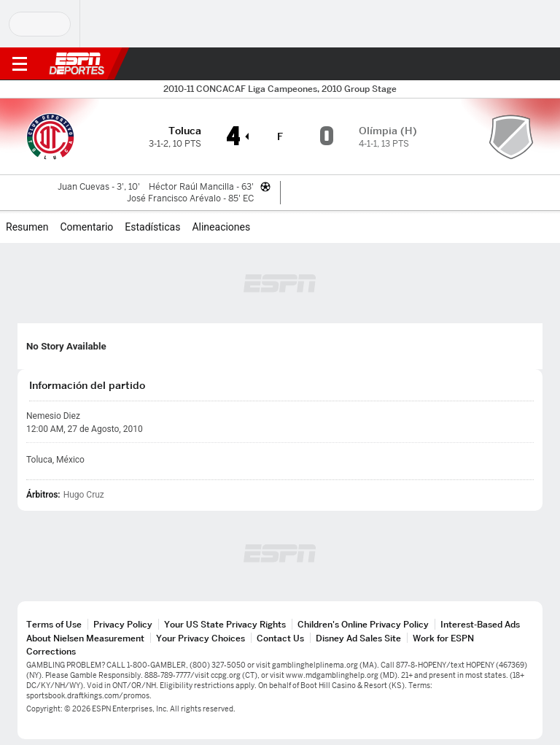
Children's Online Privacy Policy (363, 624)
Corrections (51, 651)
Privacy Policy (123, 624)
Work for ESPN (443, 638)
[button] (520, 64)
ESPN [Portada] (77, 63)
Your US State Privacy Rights (225, 624)
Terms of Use (54, 624)
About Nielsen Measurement (85, 638)
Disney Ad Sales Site (358, 638)
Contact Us (280, 638)
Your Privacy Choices (201, 638)
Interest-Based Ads (480, 624)
